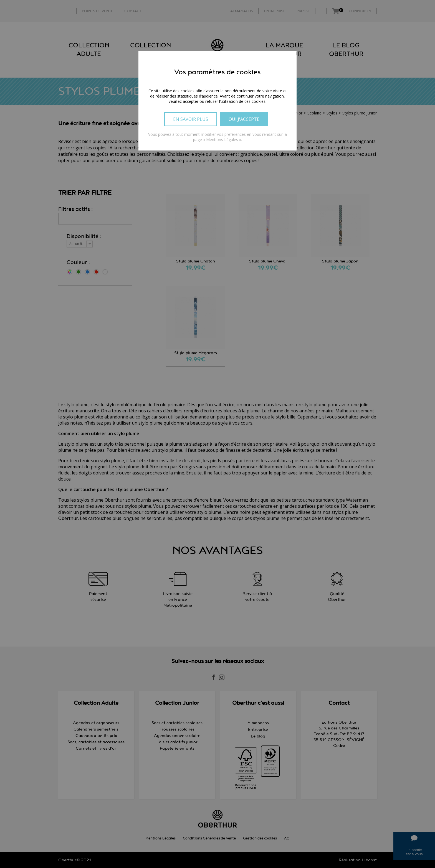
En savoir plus (191, 119)
